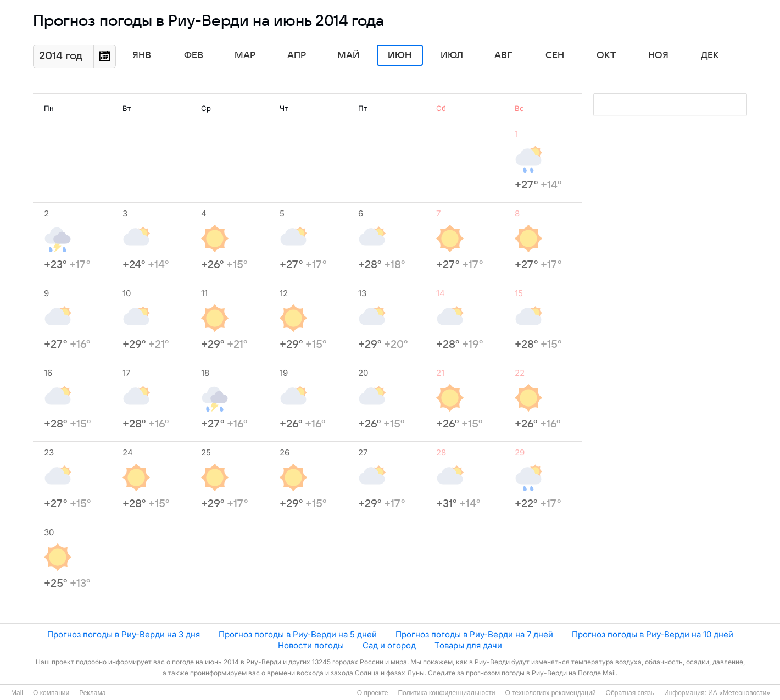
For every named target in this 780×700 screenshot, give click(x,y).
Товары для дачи (468, 645)
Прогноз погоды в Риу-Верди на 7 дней (474, 634)
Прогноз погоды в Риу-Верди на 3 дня (124, 634)
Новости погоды (311, 645)
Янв (142, 55)
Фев (194, 55)
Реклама (92, 693)
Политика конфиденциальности (446, 693)
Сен (555, 55)
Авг (503, 55)
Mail (17, 693)
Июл (452, 55)
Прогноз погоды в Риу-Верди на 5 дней (298, 634)
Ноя (658, 55)
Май (349, 55)
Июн (400, 55)
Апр (297, 55)
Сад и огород (389, 645)
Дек (710, 55)
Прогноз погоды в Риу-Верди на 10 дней (653, 634)
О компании (51, 693)
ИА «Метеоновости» (739, 693)
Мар (245, 55)
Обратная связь (630, 693)
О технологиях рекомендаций (550, 693)
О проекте (373, 693)
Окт (606, 55)
